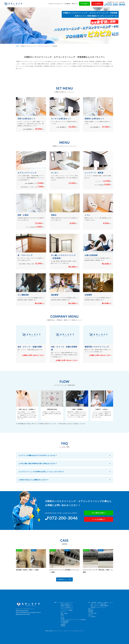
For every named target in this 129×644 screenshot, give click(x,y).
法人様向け (68, 4)
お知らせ (91, 615)
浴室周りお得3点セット (67, 606)
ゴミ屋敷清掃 (64, 623)
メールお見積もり (97, 4)
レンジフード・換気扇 (67, 610)
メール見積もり (92, 617)
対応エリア (75, 4)
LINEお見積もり (85, 4)
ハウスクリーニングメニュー (56, 4)
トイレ (62, 617)
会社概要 (91, 612)
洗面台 (62, 615)
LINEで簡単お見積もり (99, 513)
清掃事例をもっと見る (64, 579)
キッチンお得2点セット (67, 607)
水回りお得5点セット (66, 604)
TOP (17, 46)
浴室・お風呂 (64, 613)
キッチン (63, 612)
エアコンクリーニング (67, 609)
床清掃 (62, 618)
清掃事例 (91, 610)
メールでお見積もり (98, 519)
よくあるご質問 (92, 613)
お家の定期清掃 (65, 621)
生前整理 (63, 626)
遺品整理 (63, 624)
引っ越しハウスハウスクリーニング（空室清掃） (74, 620)
